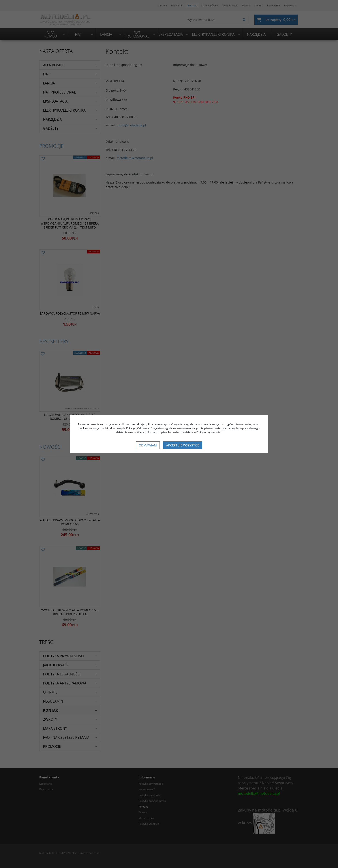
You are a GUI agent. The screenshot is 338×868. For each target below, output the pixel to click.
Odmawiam (148, 445)
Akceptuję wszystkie (183, 445)
